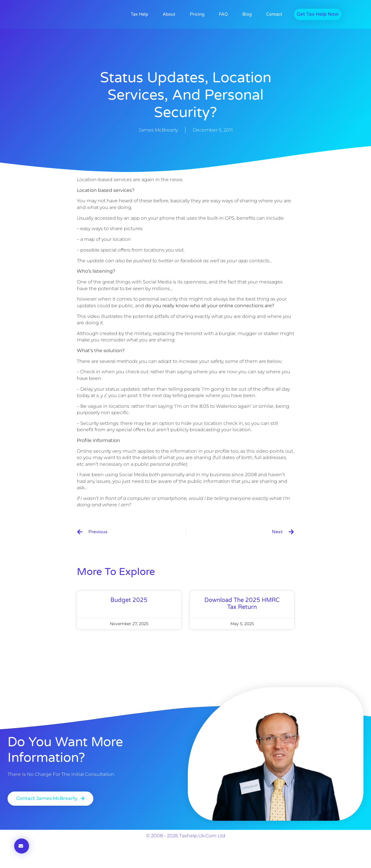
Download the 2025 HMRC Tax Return (242, 604)
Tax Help (139, 14)
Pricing (197, 14)
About (169, 14)
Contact (274, 14)
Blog (247, 14)
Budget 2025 (129, 600)
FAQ (223, 14)
